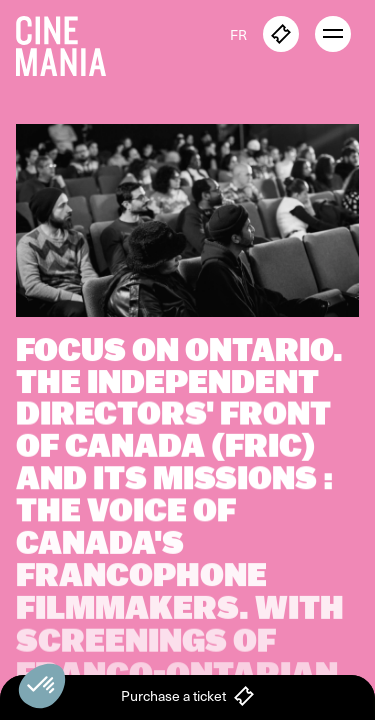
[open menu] (333, 34)
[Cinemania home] (69, 42)
